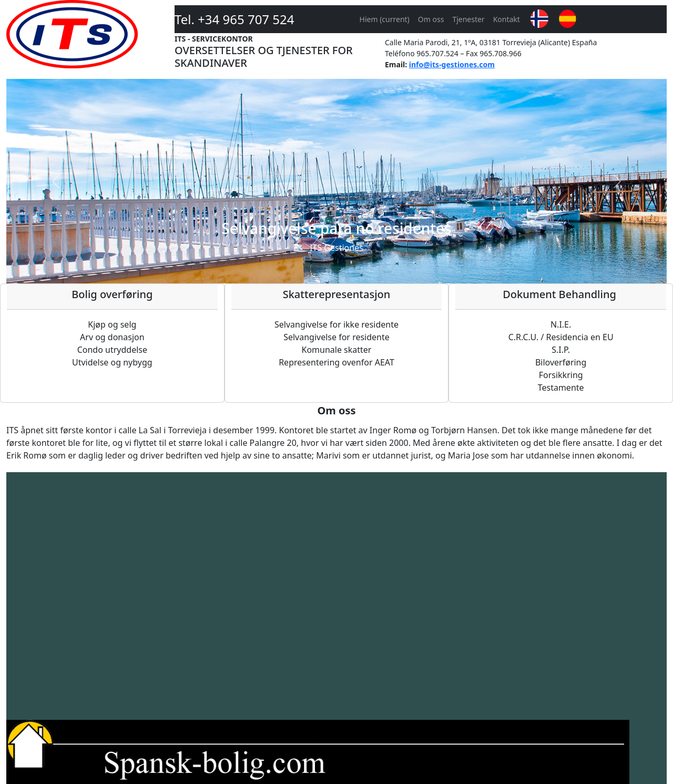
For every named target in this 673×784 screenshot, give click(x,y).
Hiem (385, 19)
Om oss (431, 19)
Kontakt (507, 19)
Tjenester (468, 19)
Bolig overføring (112, 294)
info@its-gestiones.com (452, 64)
